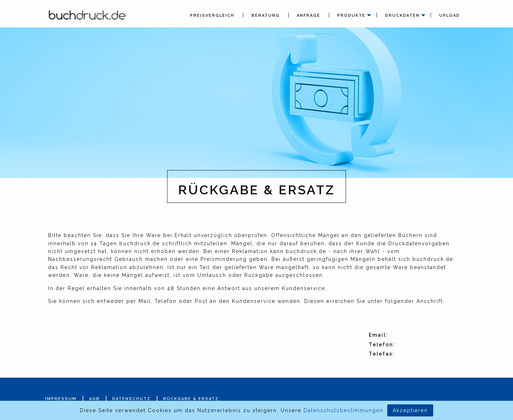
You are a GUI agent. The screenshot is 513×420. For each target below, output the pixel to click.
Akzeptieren (410, 410)
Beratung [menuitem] (266, 15)
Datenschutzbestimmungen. (344, 410)
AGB (94, 399)
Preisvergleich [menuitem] (212, 15)
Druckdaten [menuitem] (402, 15)
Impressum (61, 399)
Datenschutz (131, 399)
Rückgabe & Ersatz (191, 399)
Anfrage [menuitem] (309, 15)
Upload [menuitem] (450, 15)
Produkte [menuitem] (351, 15)
